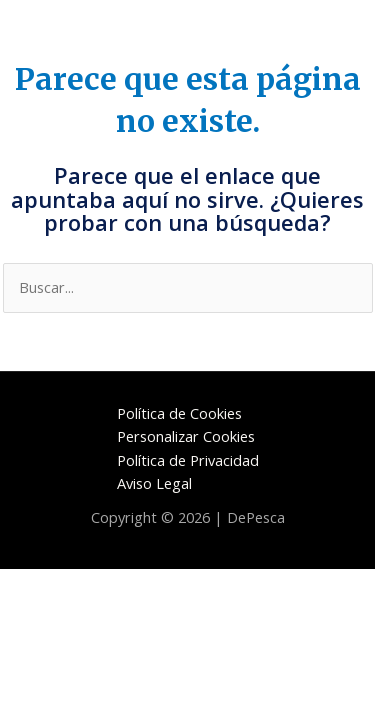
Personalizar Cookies (186, 436)
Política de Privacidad (188, 460)
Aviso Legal (154, 483)
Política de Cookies (179, 413)
